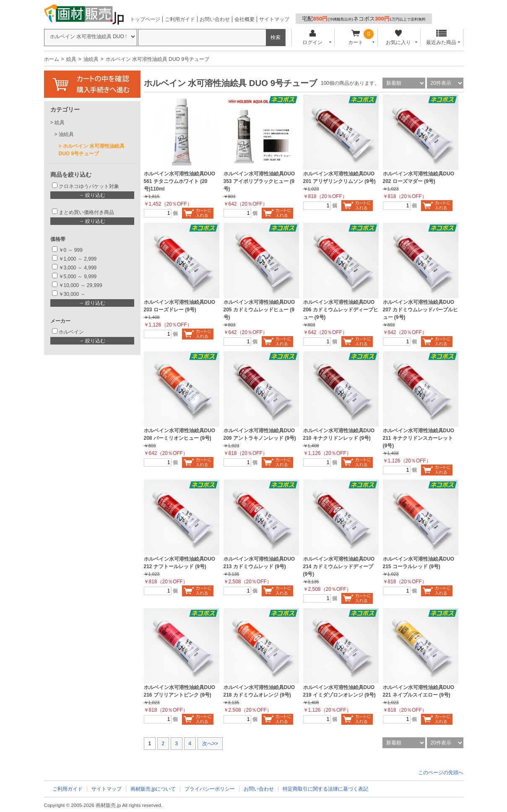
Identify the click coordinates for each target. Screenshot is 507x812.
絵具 (71, 59)
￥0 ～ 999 (71, 250)
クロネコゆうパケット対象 (89, 186)
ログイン (313, 38)
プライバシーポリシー (210, 789)
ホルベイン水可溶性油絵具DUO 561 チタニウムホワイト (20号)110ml (180, 181)
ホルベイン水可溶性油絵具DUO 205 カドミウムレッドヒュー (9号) (259, 310)
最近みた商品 (441, 38)
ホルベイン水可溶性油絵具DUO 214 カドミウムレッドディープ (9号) (339, 567)
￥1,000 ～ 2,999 (78, 259)
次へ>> (210, 744)
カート (355, 38)
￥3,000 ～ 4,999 (78, 268)
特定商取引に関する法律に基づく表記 (325, 789)
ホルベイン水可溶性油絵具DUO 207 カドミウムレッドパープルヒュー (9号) (420, 310)
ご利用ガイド (180, 19)
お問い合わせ (215, 19)
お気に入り (399, 38)
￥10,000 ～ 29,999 (81, 285)
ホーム (52, 59)
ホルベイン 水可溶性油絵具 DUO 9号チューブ (92, 150)
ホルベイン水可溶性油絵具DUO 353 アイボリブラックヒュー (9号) (259, 181)
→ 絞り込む (92, 195)
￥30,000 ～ (73, 294)
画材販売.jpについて (153, 789)
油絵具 (91, 59)
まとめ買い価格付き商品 (86, 212)
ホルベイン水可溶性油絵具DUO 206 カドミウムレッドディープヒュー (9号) (341, 310)
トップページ (145, 19)
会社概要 (244, 19)
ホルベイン (71, 332)
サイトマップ (274, 19)
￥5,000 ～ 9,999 (78, 277)
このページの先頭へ (441, 773)
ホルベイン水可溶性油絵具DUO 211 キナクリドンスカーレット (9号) (419, 438)
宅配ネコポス (364, 19)
